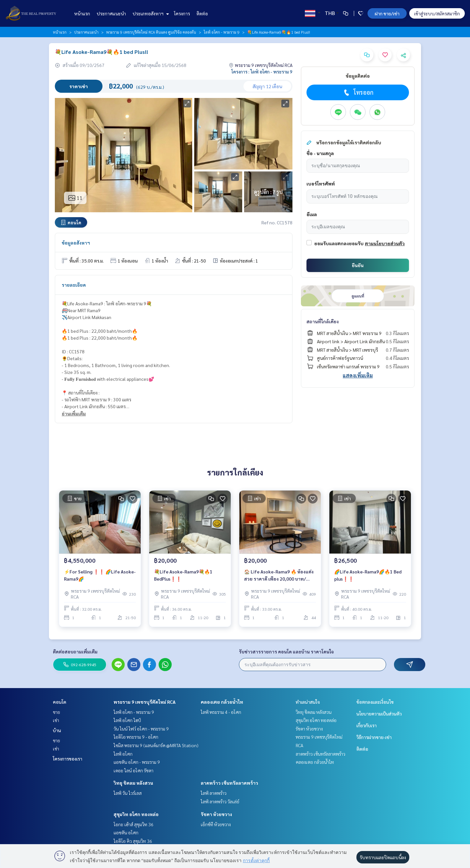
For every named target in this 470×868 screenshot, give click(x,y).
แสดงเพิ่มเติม (358, 375)
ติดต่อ (202, 13)
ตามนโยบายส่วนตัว (385, 243)
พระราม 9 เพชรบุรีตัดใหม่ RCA (145, 702)
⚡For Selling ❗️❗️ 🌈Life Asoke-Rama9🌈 (100, 575)
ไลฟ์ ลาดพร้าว (214, 793)
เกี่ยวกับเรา (367, 725)
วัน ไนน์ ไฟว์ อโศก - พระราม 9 (141, 729)
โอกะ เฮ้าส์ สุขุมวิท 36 (133, 824)
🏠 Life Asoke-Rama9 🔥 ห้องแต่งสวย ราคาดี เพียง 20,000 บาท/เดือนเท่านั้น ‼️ (279, 576)
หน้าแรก (82, 13)
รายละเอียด (74, 285)
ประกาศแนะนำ (111, 13)
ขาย (56, 712)
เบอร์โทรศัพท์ (321, 184)
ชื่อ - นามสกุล (320, 153)
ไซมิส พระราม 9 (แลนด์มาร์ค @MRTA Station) (156, 745)
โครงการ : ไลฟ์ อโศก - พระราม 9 (262, 72)
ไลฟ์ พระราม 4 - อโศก (221, 712)
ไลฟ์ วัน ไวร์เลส (128, 793)
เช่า (56, 720)
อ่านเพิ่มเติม (74, 413)
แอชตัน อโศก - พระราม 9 (137, 762)
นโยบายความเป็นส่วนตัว (379, 714)
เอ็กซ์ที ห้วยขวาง (216, 824)
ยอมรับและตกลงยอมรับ (339, 243)
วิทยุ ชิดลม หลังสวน (133, 783)
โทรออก (358, 92)
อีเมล (312, 214)
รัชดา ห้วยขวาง (216, 814)
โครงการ (182, 13)
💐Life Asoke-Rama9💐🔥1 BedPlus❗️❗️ (183, 575)
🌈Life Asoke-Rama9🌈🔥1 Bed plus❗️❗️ (368, 575)
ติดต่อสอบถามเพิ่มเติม (75, 651)
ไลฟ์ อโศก (123, 754)
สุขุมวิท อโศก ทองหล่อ (136, 814)
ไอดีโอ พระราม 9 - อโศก (136, 737)
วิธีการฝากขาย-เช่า (374, 737)
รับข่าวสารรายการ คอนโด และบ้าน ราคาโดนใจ (286, 651)
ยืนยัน (358, 265)
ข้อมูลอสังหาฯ (76, 243)
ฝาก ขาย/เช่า (387, 13)
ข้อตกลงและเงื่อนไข (375, 702)
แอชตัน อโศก (126, 832)
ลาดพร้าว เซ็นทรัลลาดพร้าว (229, 783)
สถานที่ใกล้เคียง (323, 321)
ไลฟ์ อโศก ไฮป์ (127, 720)
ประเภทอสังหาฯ (150, 13)
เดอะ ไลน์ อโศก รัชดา (133, 770)
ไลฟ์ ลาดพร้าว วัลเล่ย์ (220, 801)
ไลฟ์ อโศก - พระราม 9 (222, 32)
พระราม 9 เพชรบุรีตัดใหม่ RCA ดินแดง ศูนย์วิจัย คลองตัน (151, 32)
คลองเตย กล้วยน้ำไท (222, 702)
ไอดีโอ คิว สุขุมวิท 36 (133, 841)
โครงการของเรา (68, 759)
